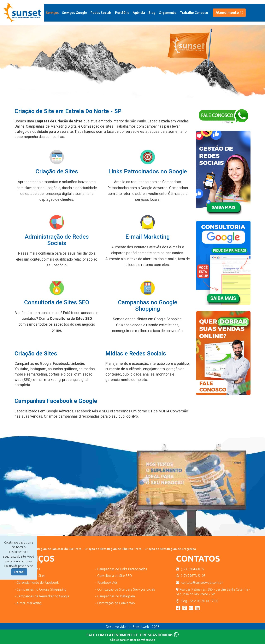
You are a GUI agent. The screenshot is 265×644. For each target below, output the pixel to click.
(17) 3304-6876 (190, 569)
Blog (152, 13)
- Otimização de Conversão (115, 603)
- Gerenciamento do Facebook (37, 582)
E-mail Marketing (148, 237)
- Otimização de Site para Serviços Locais (125, 589)
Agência (139, 13)
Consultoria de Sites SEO (57, 302)
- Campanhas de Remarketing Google (42, 596)
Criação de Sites (57, 171)
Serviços (52, 13)
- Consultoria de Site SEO (114, 576)
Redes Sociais (101, 13)
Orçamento (168, 13)
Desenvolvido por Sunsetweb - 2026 (133, 627)
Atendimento (229, 12)
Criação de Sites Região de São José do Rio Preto (48, 549)
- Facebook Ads (106, 582)
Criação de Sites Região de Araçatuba (170, 549)
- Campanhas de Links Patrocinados (121, 569)
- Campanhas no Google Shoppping (40, 589)
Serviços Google (75, 13)
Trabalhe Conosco (194, 13)
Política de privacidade (19, 566)
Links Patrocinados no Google (148, 171)
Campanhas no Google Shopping (148, 306)
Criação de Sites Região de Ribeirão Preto (113, 549)
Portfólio (122, 13)
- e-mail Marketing (28, 603)
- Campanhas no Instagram (115, 596)
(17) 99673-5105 (191, 576)
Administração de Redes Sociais (57, 240)
